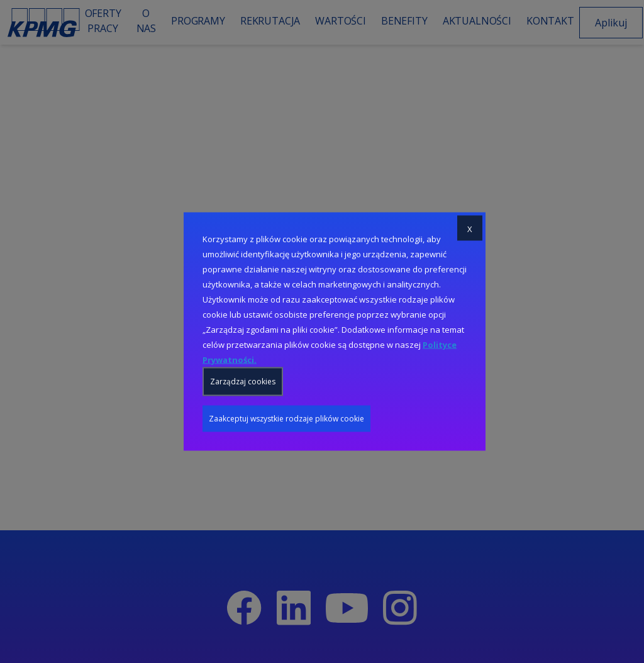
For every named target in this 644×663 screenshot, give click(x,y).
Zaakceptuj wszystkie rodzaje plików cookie (286, 419)
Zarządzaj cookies (243, 382)
